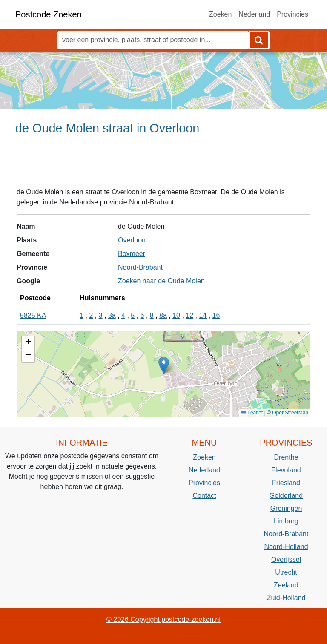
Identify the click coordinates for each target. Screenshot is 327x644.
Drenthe (286, 457)
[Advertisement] (163, 165)
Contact (204, 496)
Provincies (293, 14)
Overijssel (286, 559)
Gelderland (286, 496)
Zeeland (286, 585)
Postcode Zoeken (49, 14)
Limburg (286, 521)
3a (112, 315)
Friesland (286, 483)
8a (163, 315)
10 (176, 315)
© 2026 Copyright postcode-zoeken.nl (163, 620)
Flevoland (286, 470)
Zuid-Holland (286, 598)
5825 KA (33, 315)
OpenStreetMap (290, 413)
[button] (164, 365)
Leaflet (252, 413)
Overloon (132, 240)
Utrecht (286, 572)
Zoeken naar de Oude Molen (161, 281)
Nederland (254, 14)
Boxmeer (132, 254)
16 (216, 315)
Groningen (286, 508)
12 (189, 315)
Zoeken (220, 14)
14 (203, 315)
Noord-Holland (286, 547)
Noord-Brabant (140, 267)
